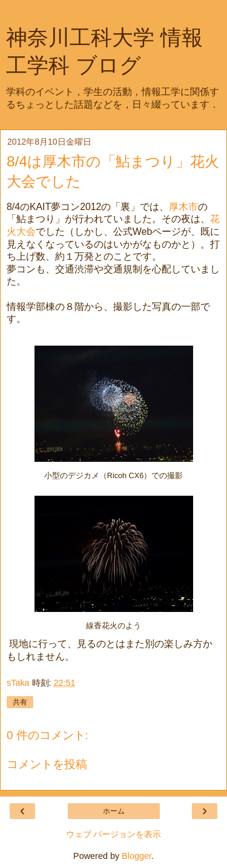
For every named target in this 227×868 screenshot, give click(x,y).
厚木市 (183, 207)
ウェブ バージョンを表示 (114, 834)
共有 (20, 702)
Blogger (137, 856)
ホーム (114, 811)
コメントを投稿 (47, 764)
